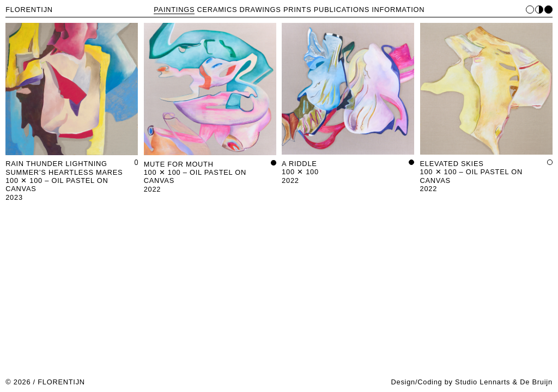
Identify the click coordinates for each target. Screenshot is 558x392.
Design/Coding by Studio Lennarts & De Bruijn (471, 382)
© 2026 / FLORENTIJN (45, 382)
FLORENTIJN (29, 10)
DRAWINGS (260, 10)
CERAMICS (217, 10)
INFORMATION (398, 10)
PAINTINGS (174, 10)
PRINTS (298, 10)
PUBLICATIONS (342, 10)
